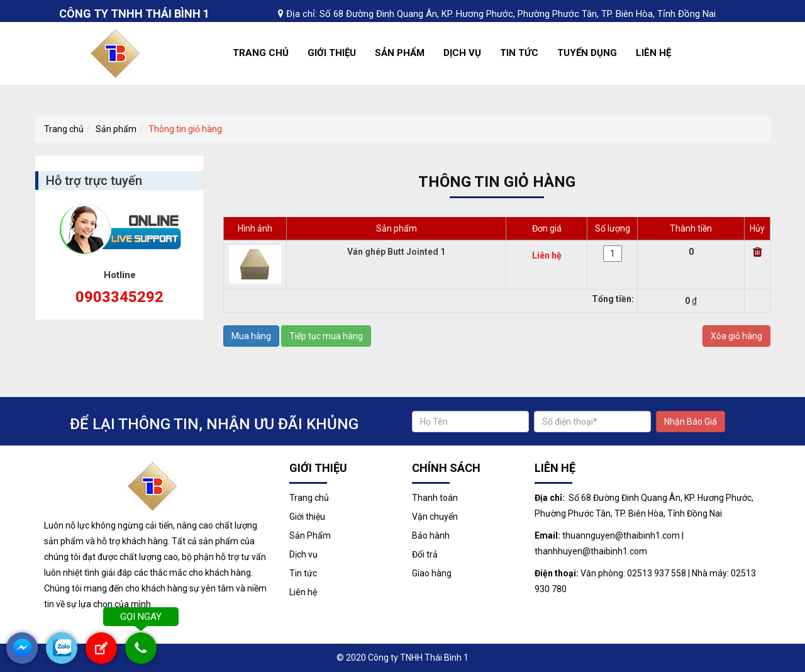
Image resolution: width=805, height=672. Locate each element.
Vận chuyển (435, 517)
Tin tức (519, 53)
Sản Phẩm (400, 53)
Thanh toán (435, 498)
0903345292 (119, 297)
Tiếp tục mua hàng (326, 336)
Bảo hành (431, 535)
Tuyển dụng (587, 53)
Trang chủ (261, 53)
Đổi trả (425, 554)
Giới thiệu (332, 53)
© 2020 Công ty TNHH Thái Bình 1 (402, 658)
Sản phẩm (116, 129)
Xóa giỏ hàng (736, 336)
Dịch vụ (462, 53)
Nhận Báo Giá (691, 422)
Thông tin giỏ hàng (185, 129)
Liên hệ (653, 53)
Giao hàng (432, 573)
